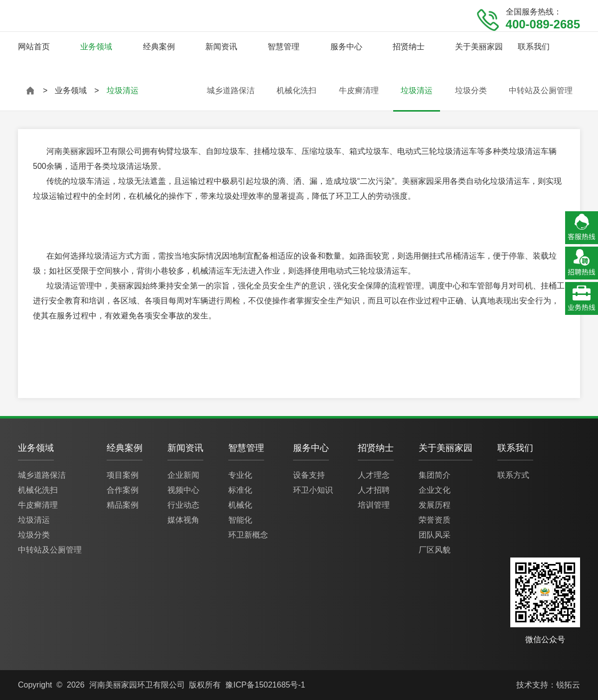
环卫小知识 (313, 490)
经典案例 (159, 47)
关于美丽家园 (479, 47)
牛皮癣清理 (359, 90)
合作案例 (123, 490)
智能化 (240, 520)
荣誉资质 (435, 520)
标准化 (240, 490)
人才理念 (374, 475)
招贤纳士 (409, 47)
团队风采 (435, 535)
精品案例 (123, 505)
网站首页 (34, 47)
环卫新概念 (248, 535)
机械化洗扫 (297, 90)
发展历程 (435, 505)
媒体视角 (183, 520)
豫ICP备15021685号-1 (265, 685)
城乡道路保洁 (231, 90)
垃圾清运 (417, 90)
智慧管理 (284, 47)
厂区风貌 (435, 550)
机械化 (240, 505)
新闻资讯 (221, 47)
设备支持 (309, 475)
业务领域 (96, 47)
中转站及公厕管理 (541, 90)
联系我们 (534, 47)
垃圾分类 (471, 90)
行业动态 (183, 505)
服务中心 (346, 47)
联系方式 (513, 475)
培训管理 (374, 505)
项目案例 (123, 475)
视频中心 (183, 490)
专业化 (240, 475)
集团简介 (435, 475)
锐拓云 (568, 685)
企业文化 (435, 490)
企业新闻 (183, 475)
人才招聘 (374, 490)
